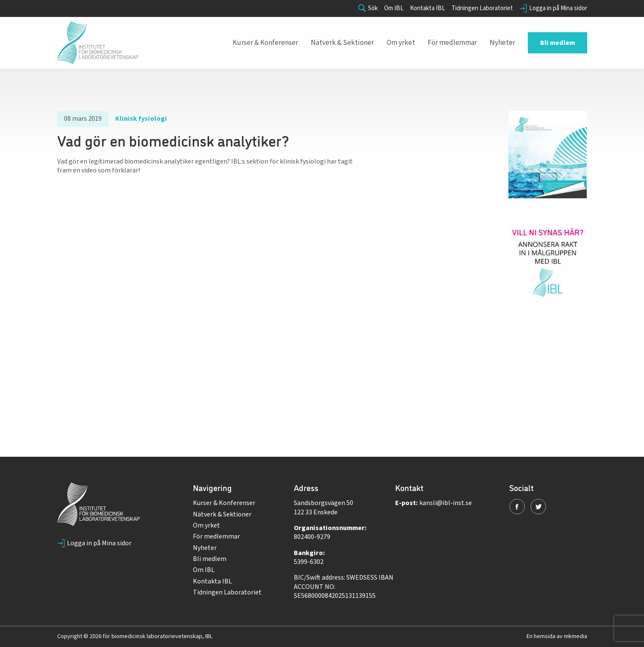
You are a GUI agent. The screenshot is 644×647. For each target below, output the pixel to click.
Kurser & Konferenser (224, 503)
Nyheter (205, 548)
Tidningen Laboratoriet (482, 8)
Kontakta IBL (428, 8)
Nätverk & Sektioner (222, 514)
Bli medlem (210, 559)
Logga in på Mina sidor (553, 8)
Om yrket (206, 525)
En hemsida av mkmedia (557, 636)
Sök (368, 8)
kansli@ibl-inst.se (446, 503)
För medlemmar (216, 536)
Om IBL (394, 8)
